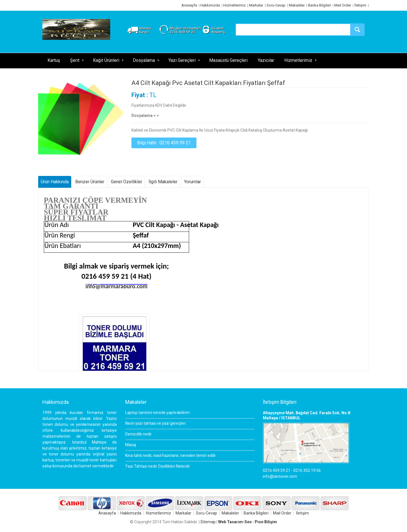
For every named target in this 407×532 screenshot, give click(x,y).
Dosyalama (144, 60)
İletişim (360, 5)
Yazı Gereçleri (182, 60)
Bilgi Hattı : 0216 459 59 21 (164, 143)
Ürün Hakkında (55, 182)
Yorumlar (192, 182)
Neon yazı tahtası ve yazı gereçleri (155, 423)
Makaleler (297, 5)
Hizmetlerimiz (234, 5)
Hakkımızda (210, 5)
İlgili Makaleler (163, 182)
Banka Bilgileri (320, 5)
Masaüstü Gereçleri (228, 60)
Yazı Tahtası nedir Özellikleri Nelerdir (158, 466)
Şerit (75, 60)
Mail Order (343, 5)
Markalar (256, 5)
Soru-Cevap (276, 5)
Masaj (131, 445)
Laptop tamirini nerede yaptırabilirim (157, 413)
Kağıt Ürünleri (106, 60)
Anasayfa (189, 5)
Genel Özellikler (126, 182)
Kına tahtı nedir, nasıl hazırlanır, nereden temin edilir (171, 455)
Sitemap (208, 522)
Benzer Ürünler (90, 182)
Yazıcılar (266, 60)
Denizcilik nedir (138, 434)
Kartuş (54, 60)
